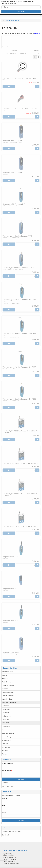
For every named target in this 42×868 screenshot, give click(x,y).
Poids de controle (7, 682)
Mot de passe (6, 771)
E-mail (4, 813)
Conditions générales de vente (11, 832)
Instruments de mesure (9, 702)
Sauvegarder (21, 11)
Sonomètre (6, 719)
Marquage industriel (8, 733)
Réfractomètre (7, 716)
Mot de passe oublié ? (9, 786)
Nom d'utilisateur (8, 763)
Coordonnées (6, 835)
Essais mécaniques (8, 692)
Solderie (5, 675)
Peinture (5, 754)
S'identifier (21, 779)
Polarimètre (6, 713)
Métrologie (5, 744)
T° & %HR (6, 723)
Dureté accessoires (8, 685)
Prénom (5, 798)
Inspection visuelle (8, 699)
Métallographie (7, 740)
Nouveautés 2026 (7, 672)
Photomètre (6, 709)
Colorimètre (6, 706)
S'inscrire (5, 783)
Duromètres (6, 689)
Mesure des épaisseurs (9, 737)
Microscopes (6, 747)
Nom (4, 806)
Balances (5, 679)
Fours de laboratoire (8, 696)
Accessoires (7, 726)
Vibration (5, 730)
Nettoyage (5, 751)
